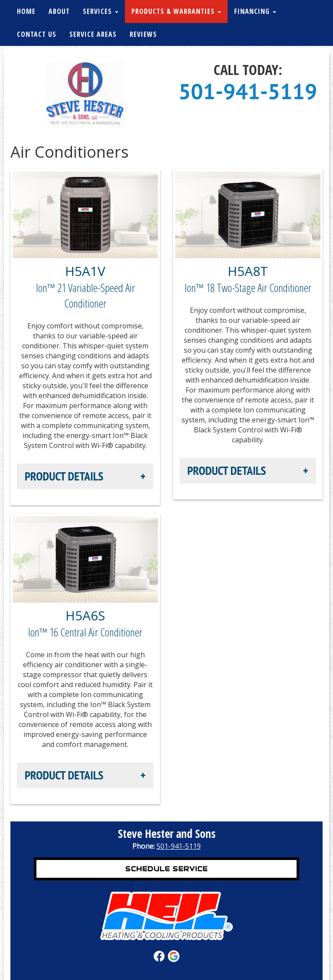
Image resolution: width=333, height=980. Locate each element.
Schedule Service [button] (166, 869)
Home (26, 11)
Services (101, 11)
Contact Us (37, 34)
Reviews (143, 34)
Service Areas (93, 34)
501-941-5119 (248, 91)
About (59, 11)
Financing (255, 11)
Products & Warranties (176, 11)
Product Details (64, 476)
